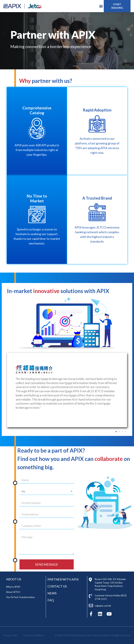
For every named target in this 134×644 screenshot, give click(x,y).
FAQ (51, 600)
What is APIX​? (13, 587)
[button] (117, 6)
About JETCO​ (13, 592)
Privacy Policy (11, 635)
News (52, 593)
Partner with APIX (63, 579)
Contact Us (57, 586)
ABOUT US (14, 579)
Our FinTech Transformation (20, 597)
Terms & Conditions (33, 635)
